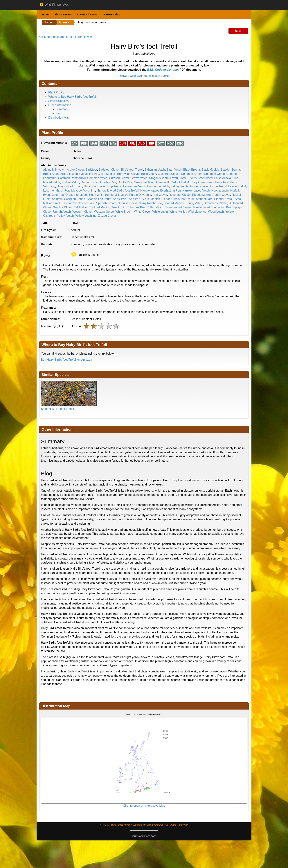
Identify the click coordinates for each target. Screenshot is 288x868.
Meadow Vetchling (83, 191)
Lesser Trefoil (237, 186)
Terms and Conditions (144, 836)
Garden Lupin (90, 182)
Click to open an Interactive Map (144, 806)
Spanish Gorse (128, 203)
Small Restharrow (65, 203)
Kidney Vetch (179, 186)
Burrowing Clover (128, 174)
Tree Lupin (118, 207)
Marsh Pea (63, 191)
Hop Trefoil (114, 186)
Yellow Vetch (65, 216)
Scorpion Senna (75, 199)
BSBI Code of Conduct (163, 70)
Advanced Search (88, 15)
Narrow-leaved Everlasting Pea (161, 191)
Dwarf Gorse (179, 178)
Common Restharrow (72, 178)
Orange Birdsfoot (76, 195)
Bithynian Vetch (155, 170)
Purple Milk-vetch (116, 195)
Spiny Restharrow (151, 203)
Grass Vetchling (144, 182)
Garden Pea (108, 182)
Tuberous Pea (136, 207)
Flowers (64, 22)
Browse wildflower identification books (144, 76)
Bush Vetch (149, 174)
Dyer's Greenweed (201, 178)
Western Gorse (104, 212)
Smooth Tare (86, 203)
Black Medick (210, 170)
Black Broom (192, 170)
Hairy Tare (222, 182)
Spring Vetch (194, 203)
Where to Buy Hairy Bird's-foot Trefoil (72, 97)
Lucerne (48, 191)
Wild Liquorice (197, 212)
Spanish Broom (106, 203)
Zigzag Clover (107, 216)
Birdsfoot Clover (109, 170)
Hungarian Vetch (158, 186)
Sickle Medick (151, 199)
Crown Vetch (139, 178)
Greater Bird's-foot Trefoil (172, 182)
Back (238, 31)
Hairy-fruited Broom (70, 186)
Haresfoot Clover (95, 186)
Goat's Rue (125, 182)
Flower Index (112, 15)
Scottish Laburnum (99, 199)
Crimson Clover (119, 178)
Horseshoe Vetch (134, 186)
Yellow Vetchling (86, 216)
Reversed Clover (180, 195)
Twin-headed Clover (178, 207)
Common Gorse (214, 174)
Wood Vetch (216, 212)
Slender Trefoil (224, 199)
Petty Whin (96, 195)
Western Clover (82, 212)
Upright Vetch (62, 212)
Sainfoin (57, 199)
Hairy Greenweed (202, 182)
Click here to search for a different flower (66, 37)
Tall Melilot (81, 207)
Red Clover (160, 195)
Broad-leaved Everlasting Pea (80, 174)
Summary (62, 109)
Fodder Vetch (70, 182)
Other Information (60, 105)
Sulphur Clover (63, 207)
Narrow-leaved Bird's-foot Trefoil (118, 191)
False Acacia (223, 178)
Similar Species (58, 101)
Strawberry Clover (216, 203)
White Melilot (178, 212)
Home (46, 15)
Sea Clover (120, 199)
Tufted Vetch (155, 207)
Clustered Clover (168, 174)
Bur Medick (108, 174)
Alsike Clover (75, 170)
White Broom (124, 212)
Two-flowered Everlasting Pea (212, 207)
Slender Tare (204, 199)
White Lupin (160, 212)
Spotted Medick (174, 203)
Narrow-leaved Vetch (196, 191)
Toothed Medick (100, 207)
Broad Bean (51, 174)
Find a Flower (63, 15)
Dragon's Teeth (159, 178)
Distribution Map (59, 118)
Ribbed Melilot (201, 195)
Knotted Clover (199, 186)
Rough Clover (221, 195)
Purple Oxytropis (140, 195)
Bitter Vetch (174, 170)
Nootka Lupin (220, 191)
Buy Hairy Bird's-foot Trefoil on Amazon (66, 360)
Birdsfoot (91, 170)
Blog (59, 113)
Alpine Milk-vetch (54, 170)
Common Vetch (97, 178)
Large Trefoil (218, 186)
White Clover (142, 212)
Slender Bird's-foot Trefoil (178, 199)
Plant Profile (56, 92)
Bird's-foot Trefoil (132, 170)
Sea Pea (135, 199)
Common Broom (192, 174)
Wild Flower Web (54, 5)
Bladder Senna (230, 170)
